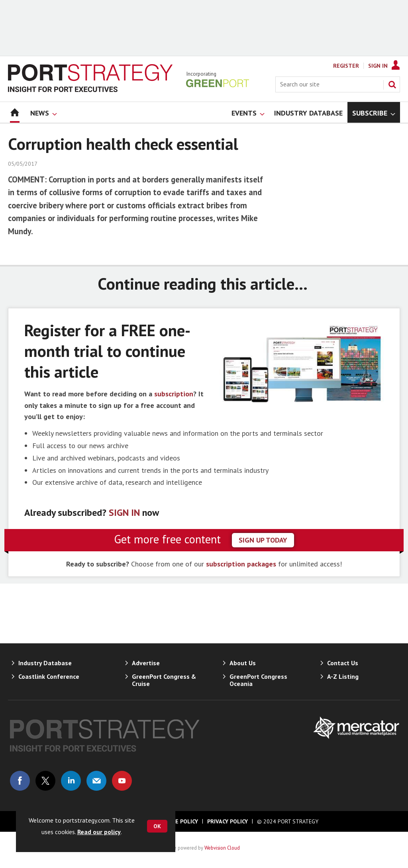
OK (157, 826)
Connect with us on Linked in (71, 781)
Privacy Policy (228, 821)
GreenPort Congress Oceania (258, 680)
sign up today (263, 540)
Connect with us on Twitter (45, 781)
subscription (174, 394)
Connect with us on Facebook (20, 781)
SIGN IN (124, 512)
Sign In (378, 66)
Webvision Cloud (222, 848)
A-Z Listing (343, 676)
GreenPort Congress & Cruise (164, 680)
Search (392, 84)
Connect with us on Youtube (122, 781)
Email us (96, 781)
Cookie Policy (178, 821)
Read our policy (99, 832)
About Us (243, 663)
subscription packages (241, 564)
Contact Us (343, 663)
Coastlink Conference (49, 676)
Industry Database (45, 663)
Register (346, 66)
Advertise (146, 663)
